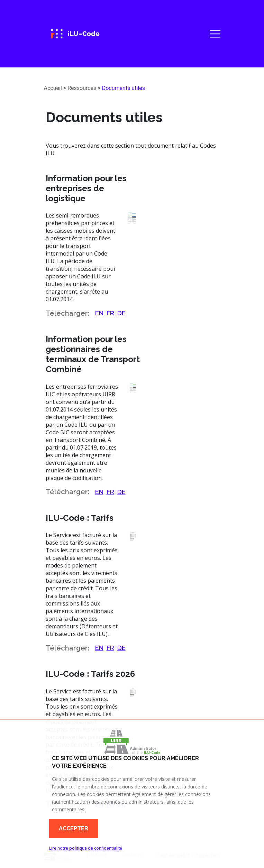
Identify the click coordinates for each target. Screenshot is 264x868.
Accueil (53, 88)
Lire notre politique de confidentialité (86, 848)
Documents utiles (124, 88)
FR (110, 313)
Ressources (82, 88)
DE (121, 313)
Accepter (74, 828)
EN (99, 313)
